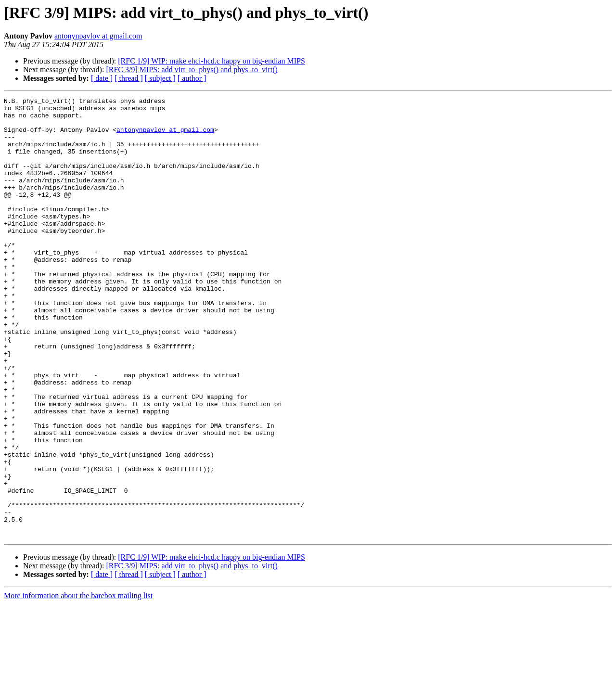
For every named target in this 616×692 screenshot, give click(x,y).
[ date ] (102, 78)
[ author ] (192, 78)
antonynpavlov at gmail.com (98, 36)
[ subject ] (160, 78)
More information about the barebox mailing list (78, 684)
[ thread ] (129, 78)
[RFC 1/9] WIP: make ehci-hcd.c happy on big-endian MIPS (212, 61)
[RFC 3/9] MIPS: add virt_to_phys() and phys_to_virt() (192, 70)
